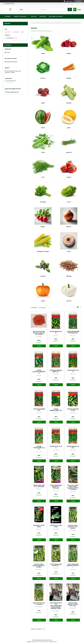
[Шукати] (70, 9)
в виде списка (80, 308)
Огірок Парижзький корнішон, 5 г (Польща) (56, 487)
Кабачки (69, 103)
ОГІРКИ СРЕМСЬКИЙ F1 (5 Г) (39, 448)
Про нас (34, 16)
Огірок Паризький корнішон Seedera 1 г (73, 566)
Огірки (43, 54)
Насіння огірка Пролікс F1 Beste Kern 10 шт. (73, 604)
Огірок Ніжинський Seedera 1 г (56, 565)
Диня (69, 128)
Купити (39, 346)
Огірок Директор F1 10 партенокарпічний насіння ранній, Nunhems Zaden (56, 606)
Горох (43, 153)
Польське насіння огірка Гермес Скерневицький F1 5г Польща (73, 487)
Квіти (69, 252)
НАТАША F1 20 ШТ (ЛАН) (39, 526)
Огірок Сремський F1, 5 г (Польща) (39, 486)
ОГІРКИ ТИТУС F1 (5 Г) (56, 447)
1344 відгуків (69, 1)
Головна (7, 16)
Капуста (43, 78)
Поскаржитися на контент (37, 642)
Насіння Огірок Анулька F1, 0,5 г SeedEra (73, 527)
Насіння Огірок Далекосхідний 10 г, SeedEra (39, 566)
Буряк (43, 103)
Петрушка (43, 202)
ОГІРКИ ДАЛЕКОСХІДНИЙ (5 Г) (39, 372)
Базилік (43, 276)
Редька (43, 227)
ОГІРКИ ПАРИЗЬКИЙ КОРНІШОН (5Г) (73, 332)
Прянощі (69, 276)
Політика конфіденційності (50, 642)
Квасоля (69, 153)
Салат (69, 202)
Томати (69, 177)
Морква (69, 78)
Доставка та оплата (56, 16)
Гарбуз (43, 301)
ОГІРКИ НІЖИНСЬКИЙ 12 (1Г (56, 410)
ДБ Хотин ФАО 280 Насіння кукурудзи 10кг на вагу (39, 333)
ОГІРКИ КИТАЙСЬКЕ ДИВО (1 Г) (56, 371)
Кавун (43, 128)
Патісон (69, 301)
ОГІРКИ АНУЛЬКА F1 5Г (56, 332)
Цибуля (69, 227)
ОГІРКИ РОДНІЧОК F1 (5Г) (73, 410)
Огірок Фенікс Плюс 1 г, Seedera (39, 604)
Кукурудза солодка (43, 252)
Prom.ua (50, 640)
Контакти (43, 16)
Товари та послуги (20, 16)
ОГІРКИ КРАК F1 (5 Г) (73, 371)
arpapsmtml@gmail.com (13, 92)
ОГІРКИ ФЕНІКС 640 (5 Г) (73, 447)
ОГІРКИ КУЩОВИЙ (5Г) (39, 410)
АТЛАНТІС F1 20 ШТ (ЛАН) (56, 526)
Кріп (43, 177)
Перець (69, 54)
